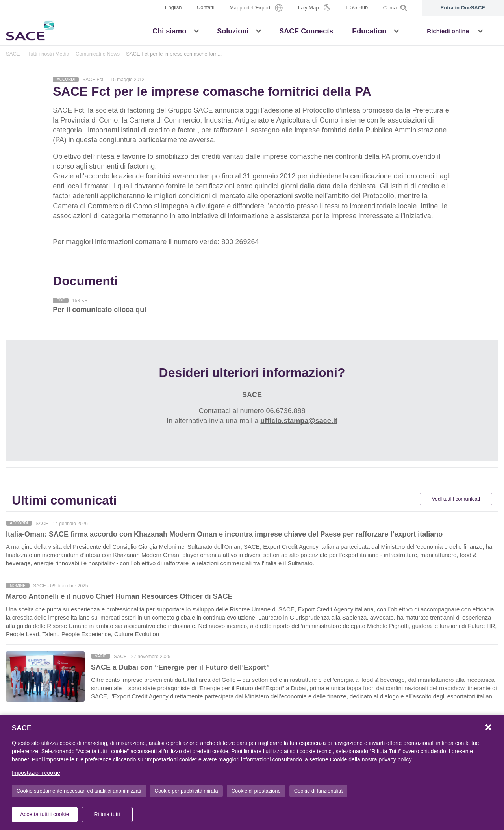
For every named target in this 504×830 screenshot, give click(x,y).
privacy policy (395, 759)
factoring (141, 110)
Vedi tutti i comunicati (456, 499)
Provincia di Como (89, 120)
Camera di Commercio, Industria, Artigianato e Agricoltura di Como (234, 120)
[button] (196, 30)
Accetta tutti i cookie (45, 814)
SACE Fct (68, 110)
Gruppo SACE (190, 110)
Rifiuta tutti (107, 814)
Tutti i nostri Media (48, 54)
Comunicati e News (98, 54)
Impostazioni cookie (36, 773)
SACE (13, 54)
